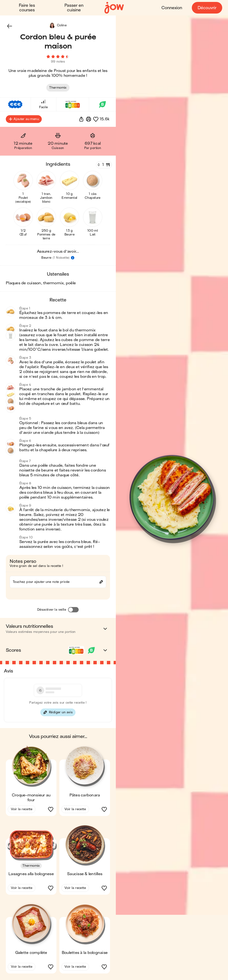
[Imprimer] (89, 120)
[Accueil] (114, 8)
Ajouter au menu (24, 120)
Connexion (172, 8)
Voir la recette (22, 810)
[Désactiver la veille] (73, 610)
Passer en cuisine (74, 8)
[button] (10, 26)
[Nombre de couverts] (104, 165)
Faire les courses (27, 8)
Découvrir (207, 8)
